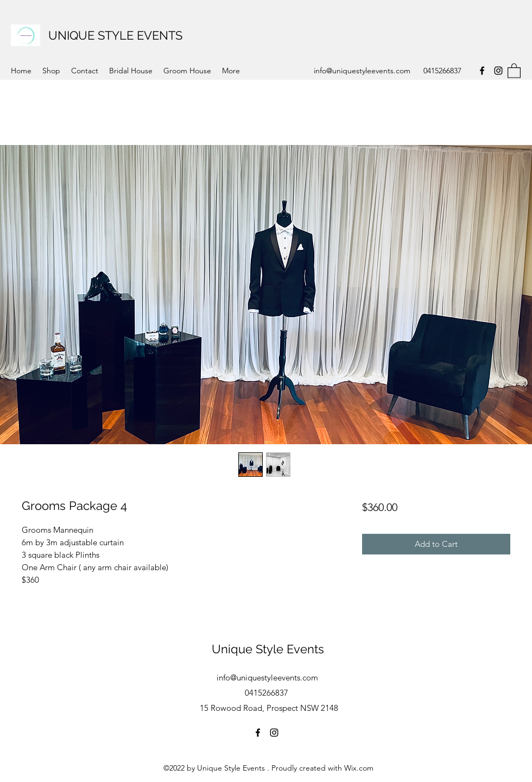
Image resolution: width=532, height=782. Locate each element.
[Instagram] (498, 71)
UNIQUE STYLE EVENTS (115, 35)
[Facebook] (482, 71)
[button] (514, 70)
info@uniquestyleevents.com (362, 71)
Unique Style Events (268, 649)
